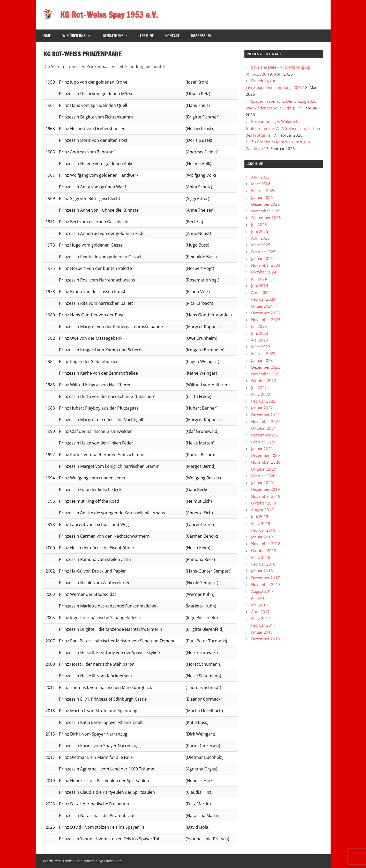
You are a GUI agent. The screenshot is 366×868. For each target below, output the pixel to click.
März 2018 (261, 557)
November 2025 (266, 211)
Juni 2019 (260, 516)
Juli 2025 (259, 225)
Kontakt (172, 36)
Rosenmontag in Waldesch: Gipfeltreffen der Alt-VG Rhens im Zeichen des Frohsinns (283, 128)
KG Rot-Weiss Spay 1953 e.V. (109, 15)
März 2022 (261, 394)
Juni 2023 (260, 333)
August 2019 (262, 510)
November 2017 (266, 584)
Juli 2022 (259, 388)
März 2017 (261, 618)
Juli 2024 (259, 279)
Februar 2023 (263, 353)
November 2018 (266, 544)
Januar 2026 (262, 197)
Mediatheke (113, 36)
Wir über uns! (74, 36)
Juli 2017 (259, 598)
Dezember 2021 (266, 415)
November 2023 (266, 320)
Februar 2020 (263, 476)
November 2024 (266, 265)
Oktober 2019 (264, 503)
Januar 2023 (262, 360)
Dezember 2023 (266, 313)
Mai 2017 (260, 605)
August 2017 (262, 591)
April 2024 (260, 292)
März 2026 (261, 184)
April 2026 (260, 177)
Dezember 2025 (266, 204)
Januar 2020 (262, 483)
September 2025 (266, 218)
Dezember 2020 (266, 455)
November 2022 (266, 374)
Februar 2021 (263, 442)
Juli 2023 (259, 326)
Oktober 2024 (264, 272)
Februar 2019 (263, 530)
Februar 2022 (263, 401)
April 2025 (260, 238)
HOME (46, 36)
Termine (147, 36)
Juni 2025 (260, 231)
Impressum (201, 36)
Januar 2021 (262, 449)
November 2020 (266, 462)
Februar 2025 (263, 252)
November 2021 (266, 421)
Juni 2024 (260, 286)
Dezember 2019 (266, 489)
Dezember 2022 (266, 367)
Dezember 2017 (266, 578)
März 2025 (261, 245)
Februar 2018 (263, 564)
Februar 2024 (263, 299)
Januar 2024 (262, 306)
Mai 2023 (260, 340)
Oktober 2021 (264, 428)
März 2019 (261, 523)
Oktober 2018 (264, 551)
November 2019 (266, 496)
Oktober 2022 (264, 381)
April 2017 (260, 612)
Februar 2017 (263, 625)
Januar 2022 (262, 408)
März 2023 (261, 347)
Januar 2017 (262, 632)
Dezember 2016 (266, 639)
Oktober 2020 (264, 469)
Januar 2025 (262, 258)
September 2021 (266, 435)
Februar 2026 (263, 190)
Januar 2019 (262, 537)
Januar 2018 (262, 571)
